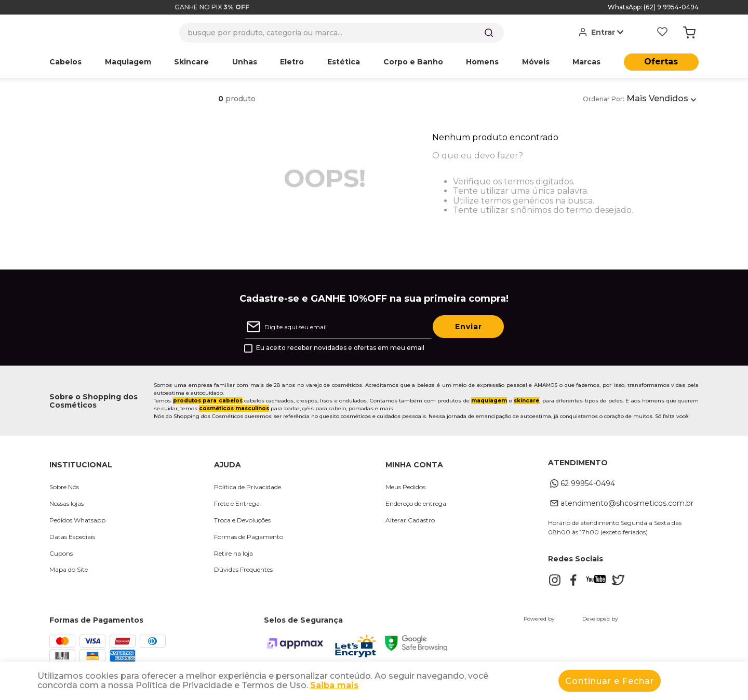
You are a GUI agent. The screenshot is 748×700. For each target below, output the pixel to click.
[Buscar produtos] (489, 33)
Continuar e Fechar (610, 681)
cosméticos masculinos (234, 408)
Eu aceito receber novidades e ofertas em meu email (340, 348)
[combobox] (342, 33)
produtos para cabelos (208, 401)
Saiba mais (334, 685)
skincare (526, 401)
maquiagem (489, 401)
